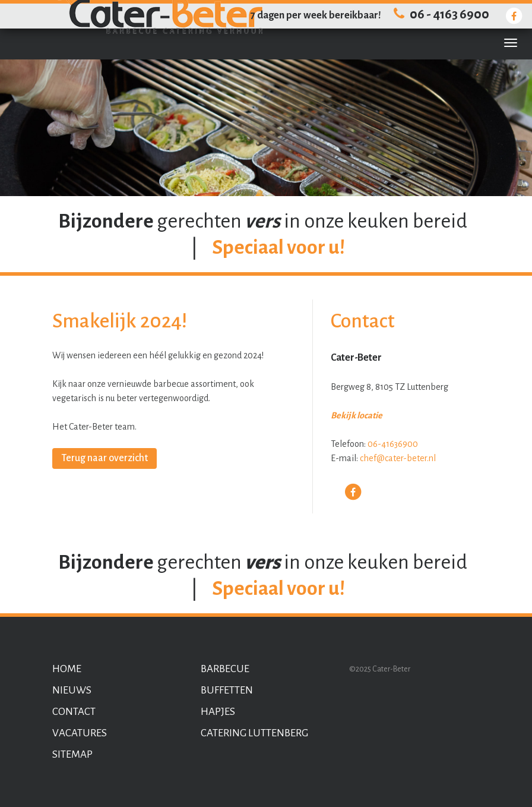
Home (67, 669)
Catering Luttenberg (254, 733)
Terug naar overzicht (104, 458)
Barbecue (225, 669)
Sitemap (72, 754)
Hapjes (218, 712)
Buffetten (227, 690)
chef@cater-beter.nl (398, 458)
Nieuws (72, 690)
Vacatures (80, 733)
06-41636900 (393, 444)
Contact (74, 712)
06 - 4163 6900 (440, 15)
